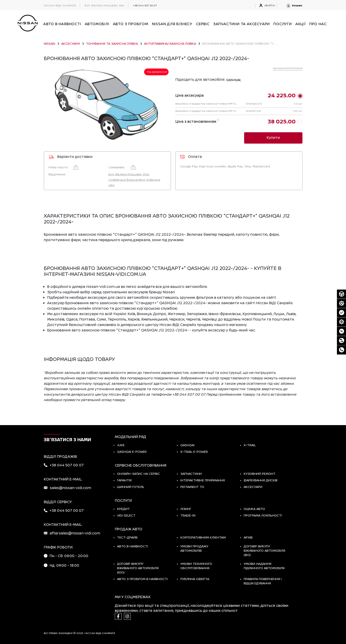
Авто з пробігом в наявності (142, 579)
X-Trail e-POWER (194, 452)
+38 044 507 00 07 (145, 5)
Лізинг (186, 509)
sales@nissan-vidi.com (70, 488)
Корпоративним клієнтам (203, 537)
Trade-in (188, 515)
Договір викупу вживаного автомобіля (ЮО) (138, 568)
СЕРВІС (203, 24)
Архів (248, 537)
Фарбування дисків (261, 480)
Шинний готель (131, 487)
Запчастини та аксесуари (242, 24)
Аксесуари (253, 487)
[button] (294, 5)
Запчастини (191, 474)
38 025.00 (282, 121)
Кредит (123, 509)
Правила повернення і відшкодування (263, 581)
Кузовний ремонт (260, 474)
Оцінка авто (254, 509)
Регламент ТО (192, 487)
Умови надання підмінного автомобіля (264, 566)
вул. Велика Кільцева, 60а (104, 5)
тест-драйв (127, 537)
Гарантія (124, 480)
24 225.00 (282, 95)
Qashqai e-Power (132, 452)
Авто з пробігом (131, 24)
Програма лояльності (263, 515)
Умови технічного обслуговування (196, 566)
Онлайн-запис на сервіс (139, 474)
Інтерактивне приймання (203, 480)
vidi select (126, 515)
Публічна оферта (195, 579)
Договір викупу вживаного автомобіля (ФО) (264, 550)
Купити (273, 137)
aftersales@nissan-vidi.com (75, 533)
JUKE (121, 445)
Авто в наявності (133, 546)
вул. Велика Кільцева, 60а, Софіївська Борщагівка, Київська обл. (134, 180)
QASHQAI (187, 445)
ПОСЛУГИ (283, 24)
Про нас (318, 24)
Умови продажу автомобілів (194, 548)
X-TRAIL (250, 445)
